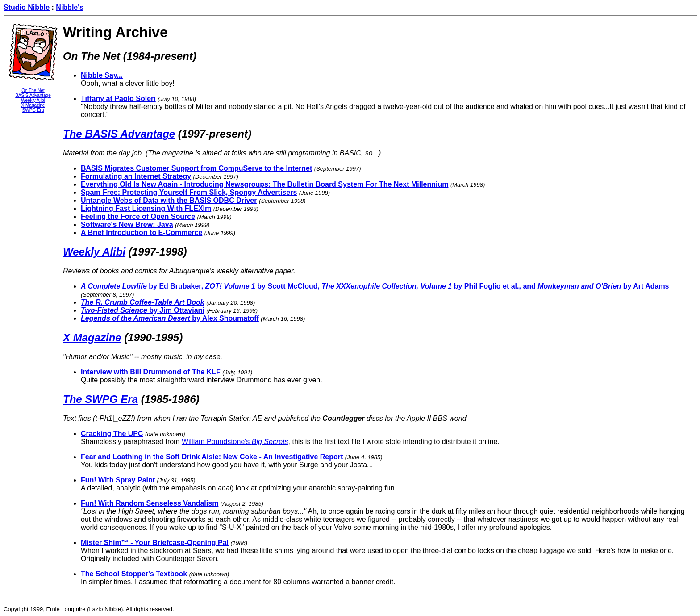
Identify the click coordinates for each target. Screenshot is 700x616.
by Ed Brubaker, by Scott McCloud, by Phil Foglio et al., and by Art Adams (375, 286)
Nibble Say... (102, 75)
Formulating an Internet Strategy (136, 176)
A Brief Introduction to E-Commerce (142, 233)
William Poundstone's (235, 442)
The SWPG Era (100, 399)
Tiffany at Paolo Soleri (118, 98)
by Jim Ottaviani (143, 310)
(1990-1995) (153, 337)
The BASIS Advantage (119, 134)
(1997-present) (215, 134)
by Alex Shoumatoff (170, 318)
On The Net (33, 90)
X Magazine (33, 105)
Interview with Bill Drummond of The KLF (151, 372)
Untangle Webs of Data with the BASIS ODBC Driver (169, 200)
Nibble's (70, 7)
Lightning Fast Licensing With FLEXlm (146, 208)
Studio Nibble (27, 7)
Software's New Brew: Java (127, 224)
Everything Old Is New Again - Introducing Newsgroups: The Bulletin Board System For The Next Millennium (265, 184)
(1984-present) (160, 56)
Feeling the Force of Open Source (138, 216)
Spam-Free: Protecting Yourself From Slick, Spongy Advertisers (189, 192)
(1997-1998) (158, 252)
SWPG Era (33, 110)
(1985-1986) (170, 399)
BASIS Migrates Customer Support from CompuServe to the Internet (196, 168)
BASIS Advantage (33, 95)
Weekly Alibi (33, 100)
